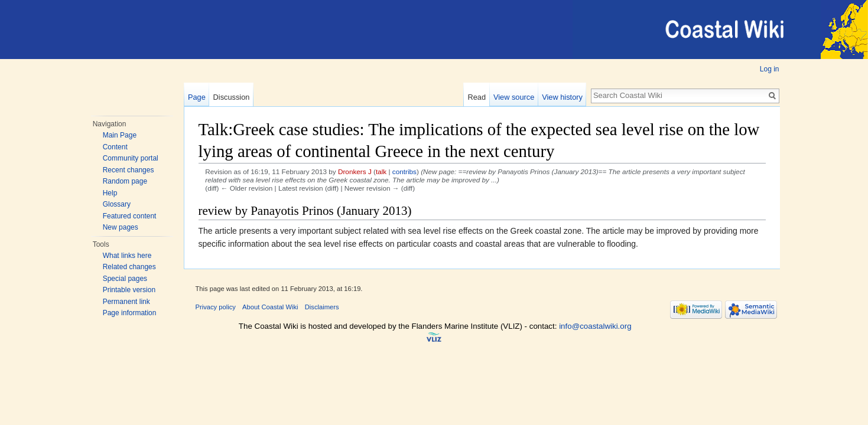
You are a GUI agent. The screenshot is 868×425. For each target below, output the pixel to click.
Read (477, 97)
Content (115, 147)
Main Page (120, 135)
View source (514, 97)
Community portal (131, 158)
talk (381, 171)
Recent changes (129, 170)
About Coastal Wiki (270, 307)
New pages (121, 227)
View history (562, 97)
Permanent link (126, 302)
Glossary (117, 204)
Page (197, 97)
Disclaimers (322, 307)
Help (110, 193)
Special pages (125, 279)
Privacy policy (216, 307)
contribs (404, 171)
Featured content (130, 216)
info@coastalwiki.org (595, 326)
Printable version (129, 290)
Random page (125, 181)
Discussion (232, 97)
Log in (770, 69)
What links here (127, 256)
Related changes (129, 267)
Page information (130, 313)
